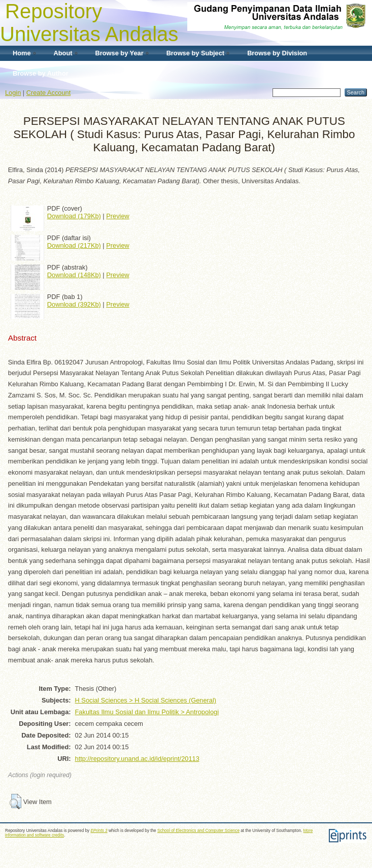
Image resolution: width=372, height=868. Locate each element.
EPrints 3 (99, 831)
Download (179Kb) (74, 216)
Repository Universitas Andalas (89, 23)
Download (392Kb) (74, 304)
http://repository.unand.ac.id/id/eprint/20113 (137, 759)
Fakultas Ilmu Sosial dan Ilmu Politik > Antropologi (147, 712)
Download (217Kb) (74, 245)
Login (13, 93)
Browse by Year (120, 53)
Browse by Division (277, 53)
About (63, 53)
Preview (118, 216)
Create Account (49, 93)
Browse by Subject (196, 53)
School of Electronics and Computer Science (198, 831)
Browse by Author (41, 73)
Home (22, 53)
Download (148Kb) (74, 275)
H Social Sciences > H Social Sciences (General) (146, 700)
